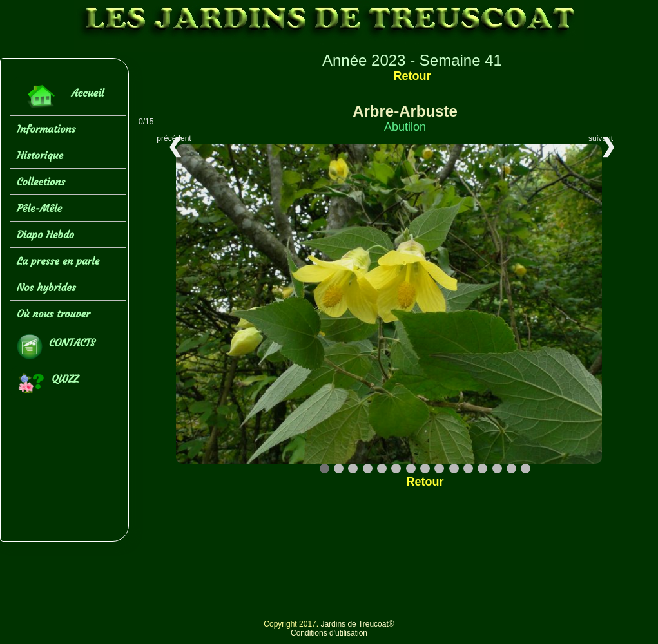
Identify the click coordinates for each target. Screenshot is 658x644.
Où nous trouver (53, 314)
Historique (40, 155)
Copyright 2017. (292, 624)
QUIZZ (48, 383)
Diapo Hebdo (45, 234)
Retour (412, 76)
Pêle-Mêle (39, 208)
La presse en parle (58, 261)
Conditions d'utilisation (329, 633)
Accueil (60, 96)
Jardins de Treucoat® (357, 624)
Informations (46, 129)
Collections (41, 182)
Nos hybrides (46, 287)
